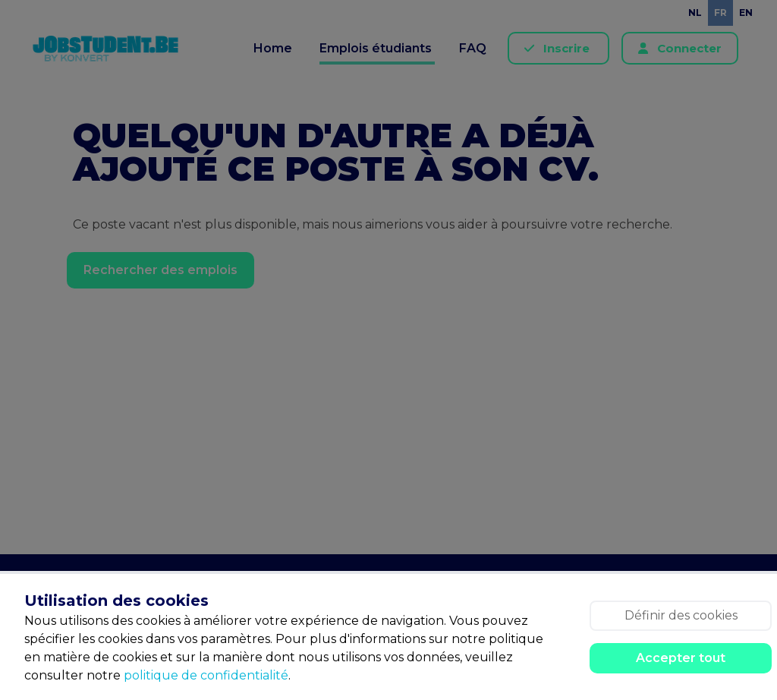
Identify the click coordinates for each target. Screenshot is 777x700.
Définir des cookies (681, 615)
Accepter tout (681, 658)
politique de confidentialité (206, 675)
